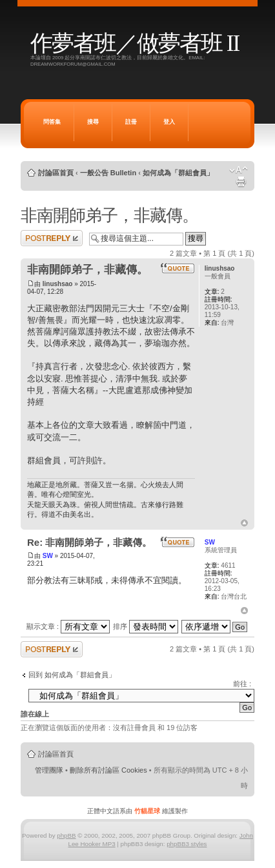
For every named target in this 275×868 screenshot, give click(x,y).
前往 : (242, 684)
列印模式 (241, 182)
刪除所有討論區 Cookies (108, 770)
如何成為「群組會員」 (178, 173)
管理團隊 (49, 770)
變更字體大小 (239, 170)
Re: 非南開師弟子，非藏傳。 (89, 542)
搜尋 (93, 122)
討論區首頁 (56, 173)
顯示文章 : (68, 626)
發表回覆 (52, 238)
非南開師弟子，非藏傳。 (109, 215)
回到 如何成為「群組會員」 (72, 675)
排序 (146, 626)
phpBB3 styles (187, 844)
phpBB (66, 835)
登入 (169, 122)
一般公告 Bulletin (108, 173)
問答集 (52, 122)
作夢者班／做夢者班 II (135, 43)
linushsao (58, 284)
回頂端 (244, 523)
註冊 (131, 122)
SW (48, 556)
